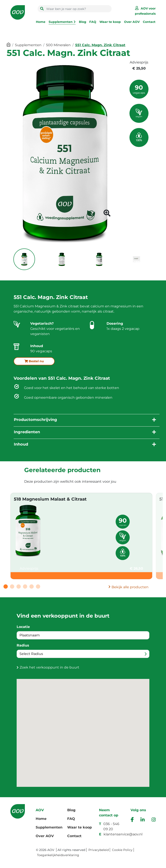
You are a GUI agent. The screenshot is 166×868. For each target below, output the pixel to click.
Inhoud (21, 444)
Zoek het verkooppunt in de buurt (49, 667)
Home (41, 22)
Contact (149, 22)
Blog (83, 22)
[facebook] (132, 820)
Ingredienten (27, 432)
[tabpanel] (81, 536)
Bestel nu (34, 361)
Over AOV (132, 22)
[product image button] (107, 214)
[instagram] (154, 820)
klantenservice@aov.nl (123, 834)
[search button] (42, 9)
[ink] (143, 820)
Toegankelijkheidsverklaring (58, 855)
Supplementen (61, 22)
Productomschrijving (35, 420)
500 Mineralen (58, 45)
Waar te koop (110, 22)
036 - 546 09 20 (111, 826)
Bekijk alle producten (130, 587)
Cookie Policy (122, 850)
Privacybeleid (99, 850)
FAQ (93, 22)
